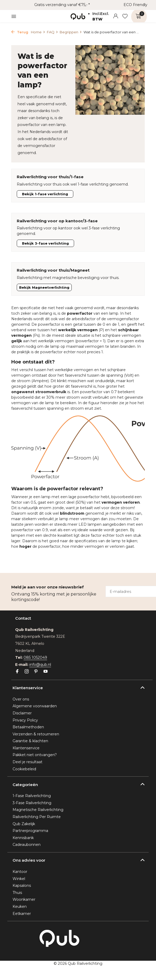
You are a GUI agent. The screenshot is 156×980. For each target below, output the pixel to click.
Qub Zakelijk (24, 824)
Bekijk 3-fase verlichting (45, 243)
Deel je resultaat (27, 762)
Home (38, 32)
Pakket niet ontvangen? (35, 755)
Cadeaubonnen (27, 845)
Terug (20, 32)
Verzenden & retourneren (36, 734)
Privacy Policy (25, 720)
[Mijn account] (116, 16)
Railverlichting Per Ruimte (37, 817)
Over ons (21, 699)
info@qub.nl (40, 665)
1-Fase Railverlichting (32, 796)
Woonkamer (24, 899)
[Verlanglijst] (125, 16)
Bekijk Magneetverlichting (44, 287)
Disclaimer (22, 713)
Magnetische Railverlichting (38, 810)
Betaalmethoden (28, 727)
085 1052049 (35, 657)
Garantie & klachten (30, 741)
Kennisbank (23, 838)
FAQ (52, 32)
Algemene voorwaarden (35, 706)
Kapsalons (22, 886)
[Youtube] (46, 672)
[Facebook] (17, 672)
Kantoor (20, 872)
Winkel (19, 879)
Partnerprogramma (30, 831)
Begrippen (71, 32)
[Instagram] (27, 672)
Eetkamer (22, 914)
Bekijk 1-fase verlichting (45, 194)
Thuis (17, 893)
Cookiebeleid (24, 769)
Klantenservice (26, 748)
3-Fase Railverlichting (32, 803)
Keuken (20, 907)
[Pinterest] (36, 672)
